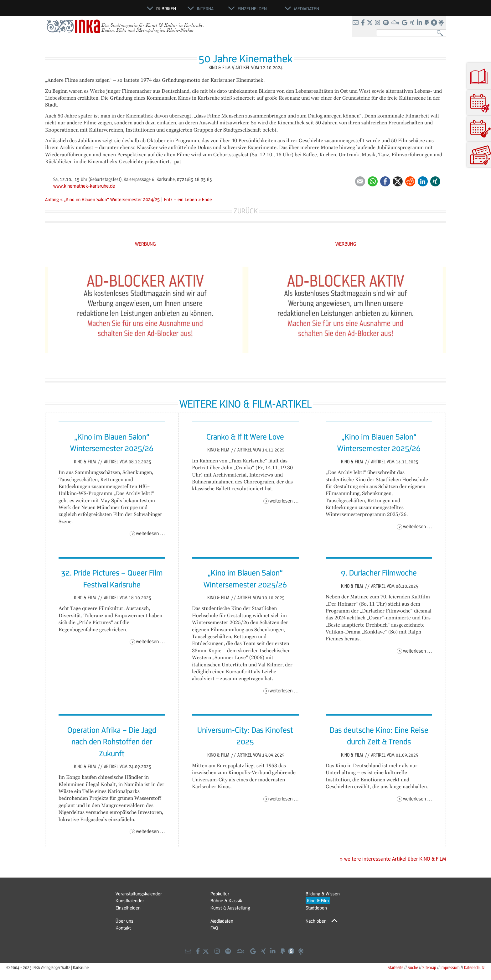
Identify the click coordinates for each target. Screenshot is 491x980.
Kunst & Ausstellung (230, 908)
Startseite (395, 967)
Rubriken (166, 8)
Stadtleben (316, 908)
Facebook (385, 181)
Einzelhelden (128, 908)
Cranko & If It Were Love (245, 436)
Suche (413, 967)
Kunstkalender (130, 900)
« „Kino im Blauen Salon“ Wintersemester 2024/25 (111, 199)
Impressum (450, 967)
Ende (207, 199)
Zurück (246, 211)
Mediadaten (222, 921)
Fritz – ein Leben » (182, 199)
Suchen (441, 33)
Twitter (398, 181)
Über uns (124, 921)
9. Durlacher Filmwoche (379, 572)
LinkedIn (423, 181)
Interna (205, 8)
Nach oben (316, 921)
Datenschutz (474, 967)
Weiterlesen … (150, 533)
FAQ (214, 928)
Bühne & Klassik (226, 900)
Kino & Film (85, 461)
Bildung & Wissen (323, 894)
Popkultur (220, 894)
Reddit (410, 181)
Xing (435, 181)
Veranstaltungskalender (139, 894)
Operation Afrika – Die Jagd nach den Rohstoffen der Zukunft (112, 741)
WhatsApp (373, 181)
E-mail (360, 181)
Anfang (52, 199)
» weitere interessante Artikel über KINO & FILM (393, 859)
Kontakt (123, 928)
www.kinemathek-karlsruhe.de (84, 186)
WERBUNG (145, 244)
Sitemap (429, 967)
